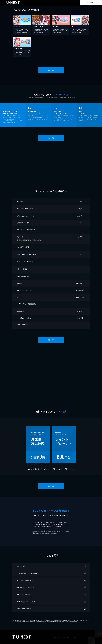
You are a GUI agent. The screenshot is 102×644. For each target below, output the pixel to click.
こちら (36, 241)
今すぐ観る (90, 3)
